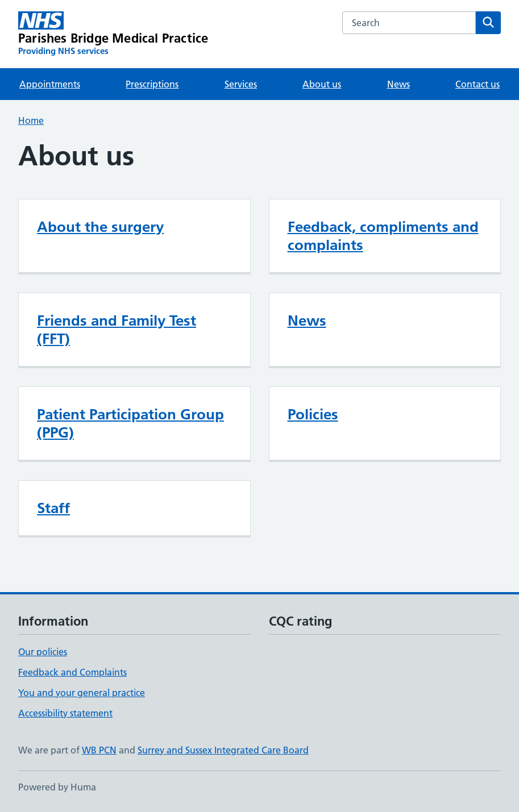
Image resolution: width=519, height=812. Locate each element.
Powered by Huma (57, 787)
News (398, 84)
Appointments (50, 84)
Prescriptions (152, 84)
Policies (313, 414)
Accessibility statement (65, 713)
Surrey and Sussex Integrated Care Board (223, 750)
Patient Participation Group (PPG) (130, 423)
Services (241, 84)
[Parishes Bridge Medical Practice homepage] (113, 34)
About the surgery (100, 227)
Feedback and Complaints (72, 672)
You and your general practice (82, 693)
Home (31, 120)
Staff (53, 508)
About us (322, 84)
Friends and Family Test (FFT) (117, 330)
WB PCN (99, 750)
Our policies (43, 652)
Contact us (478, 84)
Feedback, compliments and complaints (383, 236)
